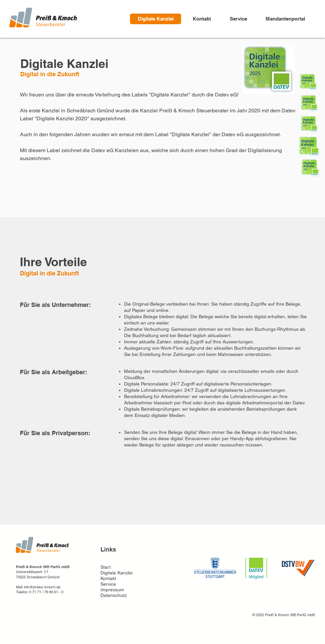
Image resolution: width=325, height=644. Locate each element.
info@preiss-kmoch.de (42, 587)
